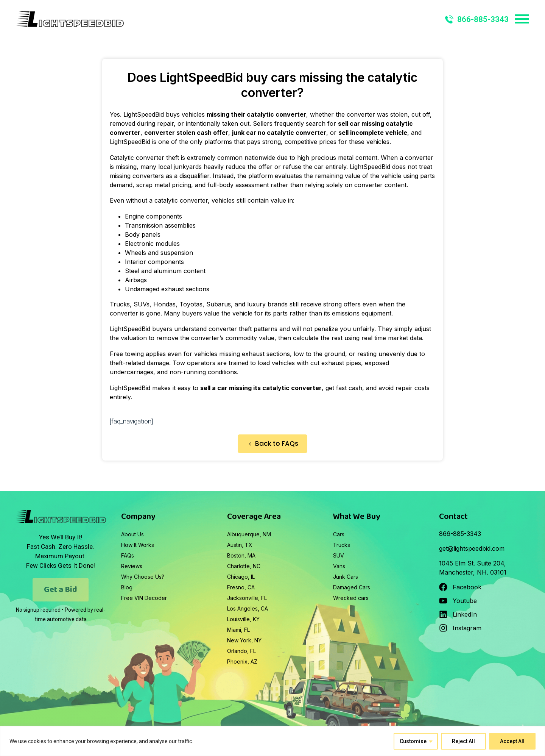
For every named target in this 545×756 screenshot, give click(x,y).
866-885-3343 (477, 19)
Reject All (463, 741)
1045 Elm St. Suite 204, (473, 563)
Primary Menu (522, 19)
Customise (413, 741)
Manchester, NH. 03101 (473, 572)
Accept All (512, 741)
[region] (272, 741)
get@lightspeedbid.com (472, 548)
